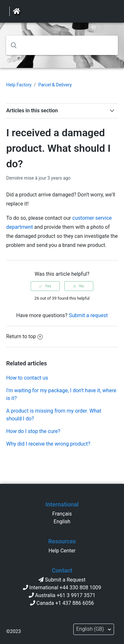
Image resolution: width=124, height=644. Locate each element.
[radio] (45, 286)
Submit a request (88, 315)
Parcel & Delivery (55, 85)
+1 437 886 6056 (75, 603)
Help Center (62, 551)
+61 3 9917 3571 (76, 595)
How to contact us (27, 378)
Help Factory (19, 85)
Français (62, 514)
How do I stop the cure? (33, 431)
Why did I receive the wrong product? (48, 444)
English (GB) (91, 629)
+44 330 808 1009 (80, 588)
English (62, 522)
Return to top (24, 336)
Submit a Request (65, 580)
